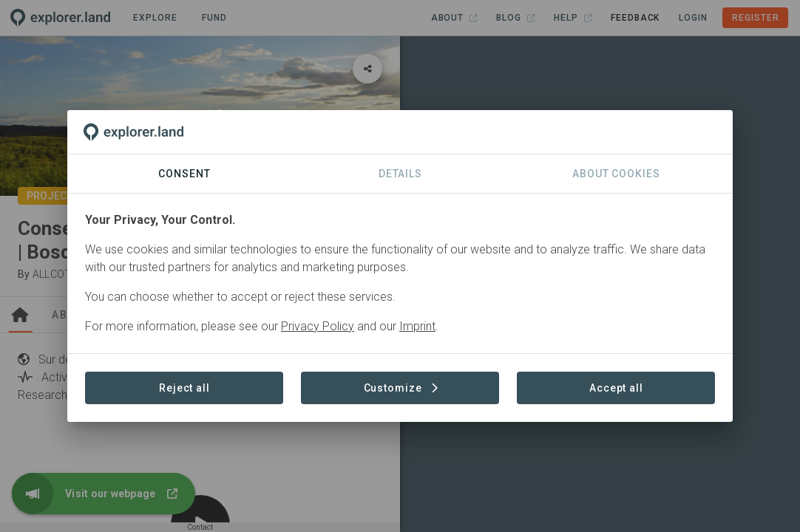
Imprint (417, 326)
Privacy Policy (318, 326)
